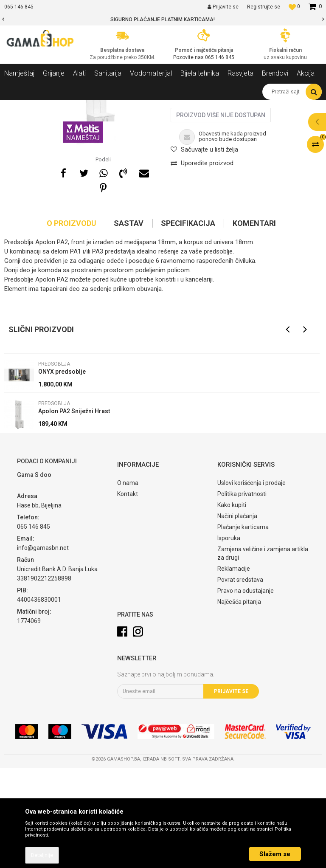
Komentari (254, 323)
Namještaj (81, 106)
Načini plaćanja (237, 616)
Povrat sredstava (240, 679)
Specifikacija (188, 323)
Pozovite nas (189, 57)
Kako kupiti (232, 605)
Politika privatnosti (242, 594)
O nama (128, 583)
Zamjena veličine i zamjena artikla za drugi (263, 653)
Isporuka (229, 638)
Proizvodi (50, 106)
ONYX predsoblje (62, 471)
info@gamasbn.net (43, 648)
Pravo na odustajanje (246, 690)
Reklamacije (234, 668)
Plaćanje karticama (243, 627)
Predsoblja (114, 106)
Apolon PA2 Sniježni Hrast (74, 511)
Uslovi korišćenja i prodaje (252, 583)
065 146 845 (220, 57)
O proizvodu (72, 323)
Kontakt (128, 594)
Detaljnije (42, 855)
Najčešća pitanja (239, 702)
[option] (163, 20)
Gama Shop (18, 106)
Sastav (129, 323)
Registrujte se (264, 7)
